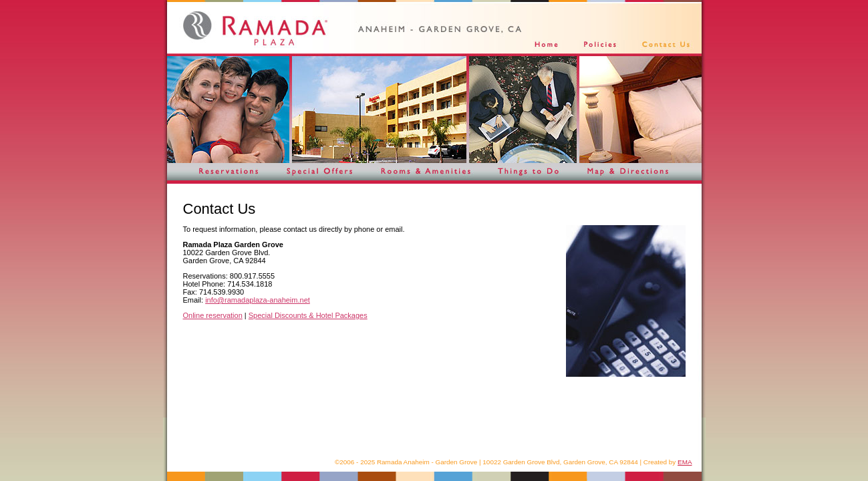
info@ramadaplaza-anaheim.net (258, 300)
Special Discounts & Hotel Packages (308, 315)
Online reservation (213, 315)
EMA (685, 462)
